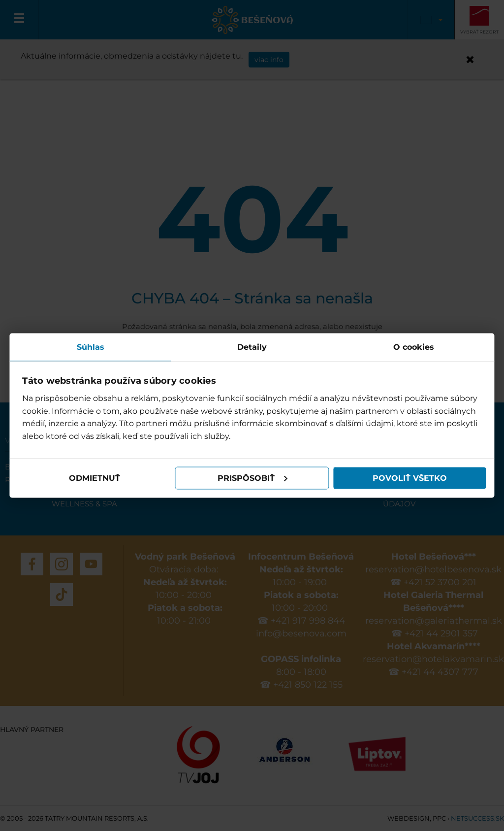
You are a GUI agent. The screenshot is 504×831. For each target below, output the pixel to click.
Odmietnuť (94, 478)
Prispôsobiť (252, 478)
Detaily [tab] (252, 347)
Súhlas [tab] (91, 347)
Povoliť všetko (409, 478)
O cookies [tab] (414, 347)
